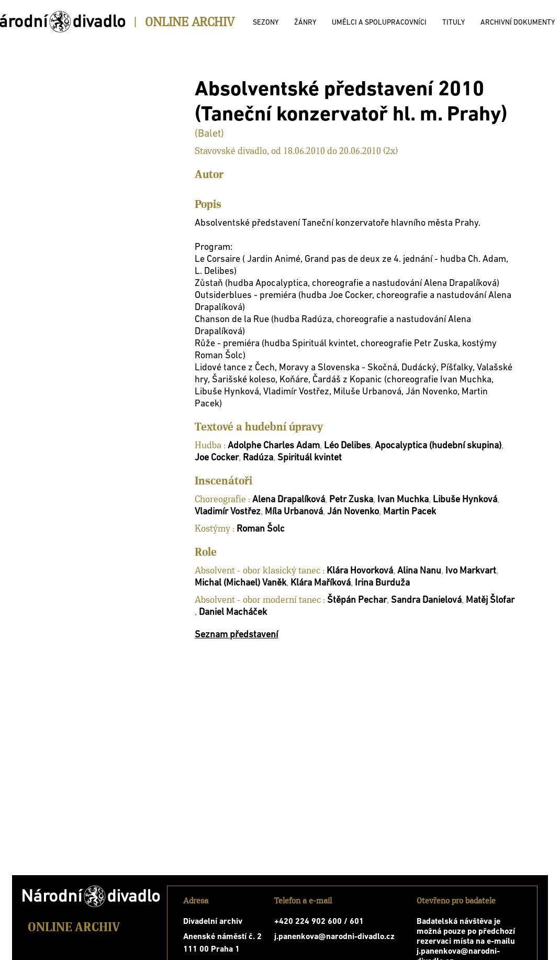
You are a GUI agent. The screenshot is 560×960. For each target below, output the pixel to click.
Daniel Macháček (233, 613)
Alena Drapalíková (289, 500)
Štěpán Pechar (357, 600)
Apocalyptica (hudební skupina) (438, 446)
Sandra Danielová (426, 600)
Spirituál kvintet (310, 458)
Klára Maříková (321, 583)
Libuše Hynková (465, 500)
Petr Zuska (351, 500)
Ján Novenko (353, 512)
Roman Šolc (261, 529)
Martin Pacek (410, 512)
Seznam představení (236, 635)
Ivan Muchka (403, 500)
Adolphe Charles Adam (274, 446)
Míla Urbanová (294, 512)
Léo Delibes (347, 446)
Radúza (258, 458)
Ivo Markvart (471, 571)
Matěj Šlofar (490, 600)
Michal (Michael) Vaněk (240, 583)
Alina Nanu (419, 571)
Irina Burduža (382, 583)
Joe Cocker (217, 458)
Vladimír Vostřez (228, 512)
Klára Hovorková (360, 571)
